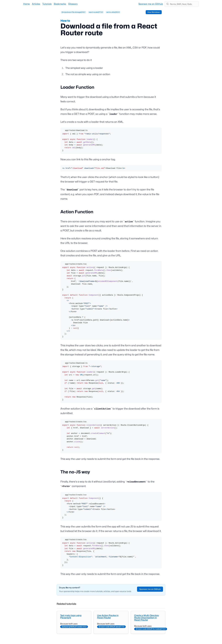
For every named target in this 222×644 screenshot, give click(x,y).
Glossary (73, 4)
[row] (73, 12)
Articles (36, 4)
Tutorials (47, 4)
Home (26, 4)
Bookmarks (60, 4)
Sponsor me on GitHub (151, 4)
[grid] (91, 12)
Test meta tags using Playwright (71, 617)
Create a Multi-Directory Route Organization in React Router (147, 618)
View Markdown (154, 12)
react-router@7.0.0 (96, 12)
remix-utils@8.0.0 (113, 12)
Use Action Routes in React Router (108, 617)
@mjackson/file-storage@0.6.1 (73, 12)
